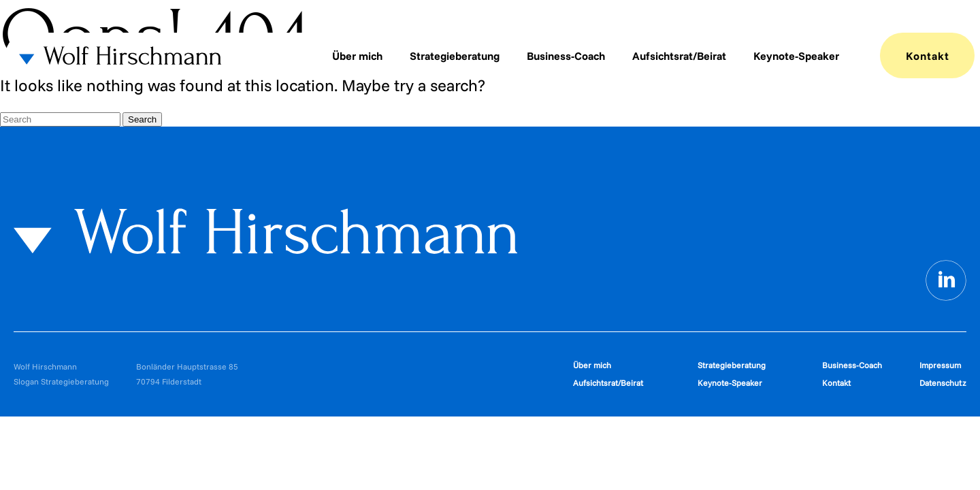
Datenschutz (943, 383)
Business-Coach (566, 56)
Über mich (357, 56)
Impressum (940, 365)
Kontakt (928, 56)
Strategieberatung (455, 56)
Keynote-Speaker (796, 56)
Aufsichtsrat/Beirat (679, 56)
